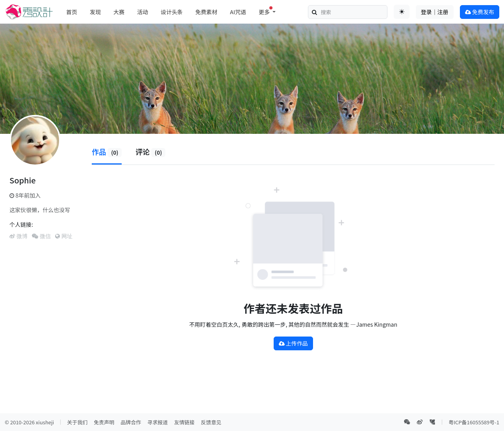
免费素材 (206, 12)
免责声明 (104, 422)
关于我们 (77, 422)
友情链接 (184, 422)
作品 (107, 152)
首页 (72, 12)
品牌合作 (131, 422)
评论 (150, 152)
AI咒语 (238, 12)
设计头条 (172, 12)
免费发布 (480, 12)
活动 (143, 12)
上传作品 (293, 343)
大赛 (119, 12)
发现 (95, 12)
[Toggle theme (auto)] (402, 12)
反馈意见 (211, 422)
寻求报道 (157, 422)
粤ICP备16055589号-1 (474, 422)
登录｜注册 (435, 12)
